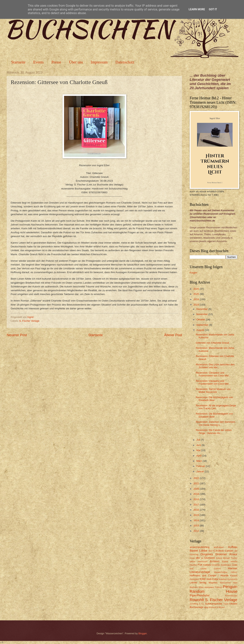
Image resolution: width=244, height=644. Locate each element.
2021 (197, 483)
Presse (56, 62)
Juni (199, 445)
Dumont (209, 558)
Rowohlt (197, 600)
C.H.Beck (218, 551)
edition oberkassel (199, 562)
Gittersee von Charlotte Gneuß (212, 343)
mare (235, 583)
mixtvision (209, 587)
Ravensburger (231, 596)
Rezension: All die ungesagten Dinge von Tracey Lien (216, 407)
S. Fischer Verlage (29, 321)
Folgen (193, 273)
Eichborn (215, 561)
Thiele (226, 604)
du (202, 558)
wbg (206, 607)
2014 (197, 520)
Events (38, 62)
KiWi (203, 579)
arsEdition (219, 547)
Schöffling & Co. (197, 604)
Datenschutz (125, 62)
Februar (201, 466)
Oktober (201, 320)
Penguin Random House (213, 589)
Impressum (99, 62)
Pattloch (219, 587)
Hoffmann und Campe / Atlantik (209, 575)
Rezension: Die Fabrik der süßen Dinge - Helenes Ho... (214, 431)
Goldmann (226, 565)
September (203, 325)
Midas (201, 587)
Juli (199, 440)
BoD (210, 551)
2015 (197, 515)
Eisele (225, 561)
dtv (198, 558)
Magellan (213, 583)
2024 (197, 299)
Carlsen (229, 551)
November (202, 314)
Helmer (234, 572)
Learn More (197, 9)
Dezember (202, 309)
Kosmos (223, 579)
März (199, 461)
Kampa (234, 576)
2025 (197, 294)
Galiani (207, 565)
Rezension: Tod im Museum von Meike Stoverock (213, 391)
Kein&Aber (194, 579)
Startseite (18, 62)
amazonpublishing (200, 547)
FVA (200, 565)
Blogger (143, 633)
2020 (197, 489)
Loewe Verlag (198, 583)
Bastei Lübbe (199, 551)
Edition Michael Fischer (227, 558)
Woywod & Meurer (217, 607)
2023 (197, 305)
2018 (197, 499)
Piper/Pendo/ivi (200, 595)
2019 (197, 494)
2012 (197, 531)
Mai (199, 450)
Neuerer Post (17, 335)
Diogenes (207, 554)
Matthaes (194, 587)
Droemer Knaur (226, 554)
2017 (197, 505)
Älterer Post (173, 335)
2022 (197, 478)
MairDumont (225, 583)
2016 (197, 510)
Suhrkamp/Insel (214, 604)
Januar (200, 471)
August (201, 330)
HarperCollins (221, 572)
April (199, 456)
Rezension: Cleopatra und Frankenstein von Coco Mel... (213, 374)
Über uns (76, 62)
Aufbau (233, 547)
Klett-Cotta (212, 579)
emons (234, 561)
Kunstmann (232, 579)
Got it (213, 9)
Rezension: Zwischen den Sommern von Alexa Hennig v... (216, 423)
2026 (197, 289)
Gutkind (217, 569)
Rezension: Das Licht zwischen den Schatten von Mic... (215, 366)
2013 (197, 526)
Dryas (192, 558)
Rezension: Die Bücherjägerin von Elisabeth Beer (214, 399)
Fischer (193, 565)
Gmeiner (216, 565)
